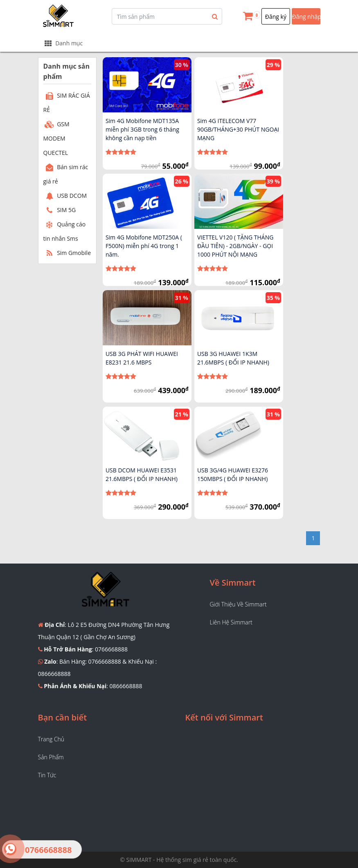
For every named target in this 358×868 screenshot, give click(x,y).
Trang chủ (51, 739)
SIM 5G (60, 210)
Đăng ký (276, 17)
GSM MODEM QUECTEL (56, 138)
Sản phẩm (51, 757)
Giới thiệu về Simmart (238, 604)
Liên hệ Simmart (231, 622)
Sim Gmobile (67, 253)
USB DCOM (65, 196)
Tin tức (47, 775)
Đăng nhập (306, 17)
